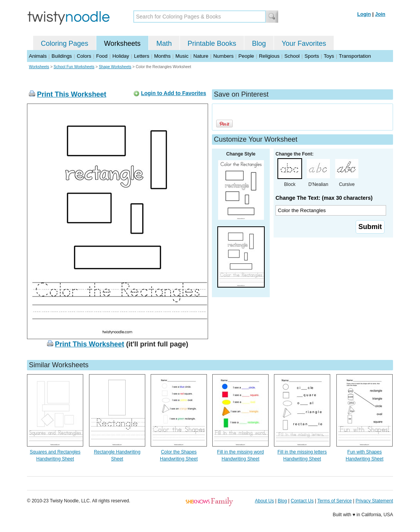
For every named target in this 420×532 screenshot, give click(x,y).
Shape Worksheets (115, 67)
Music (182, 56)
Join (380, 14)
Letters (142, 56)
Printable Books (212, 43)
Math (164, 43)
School (292, 56)
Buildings (62, 56)
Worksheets (122, 43)
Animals (38, 56)
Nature (201, 56)
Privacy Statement (374, 501)
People (246, 56)
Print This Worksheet (72, 94)
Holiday (121, 56)
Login (364, 14)
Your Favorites (304, 43)
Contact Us (302, 501)
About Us (265, 501)
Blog (259, 43)
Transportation (355, 56)
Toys (329, 56)
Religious (269, 56)
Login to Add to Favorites (174, 93)
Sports (312, 56)
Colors (84, 56)
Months (162, 56)
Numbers (223, 56)
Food (102, 56)
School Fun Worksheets (74, 67)
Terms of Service (334, 501)
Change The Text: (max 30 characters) (324, 198)
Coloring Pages (65, 43)
